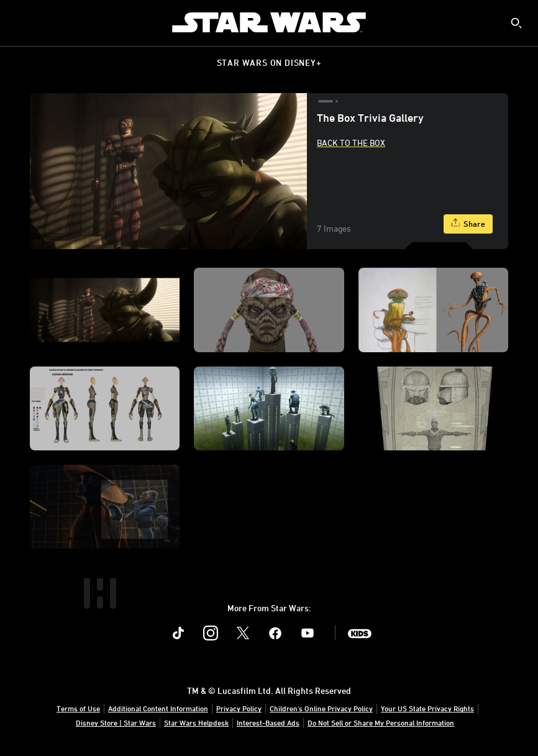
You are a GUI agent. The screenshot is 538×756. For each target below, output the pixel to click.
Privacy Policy (239, 708)
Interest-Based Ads (268, 722)
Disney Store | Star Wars (116, 722)
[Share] (468, 224)
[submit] (516, 23)
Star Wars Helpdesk (196, 722)
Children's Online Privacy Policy (321, 708)
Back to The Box (351, 143)
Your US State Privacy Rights (427, 708)
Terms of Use (78, 708)
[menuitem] (20, 22)
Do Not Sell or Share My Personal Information (381, 722)
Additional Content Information (158, 708)
